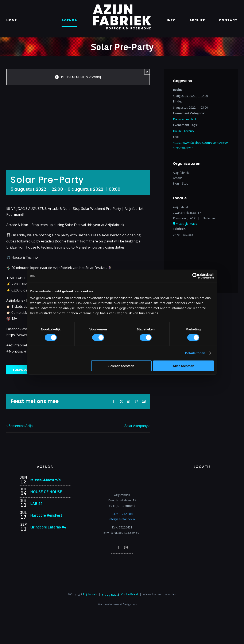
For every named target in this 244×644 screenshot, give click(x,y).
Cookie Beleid (130, 594)
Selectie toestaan (121, 366)
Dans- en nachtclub (186, 119)
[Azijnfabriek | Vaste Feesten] (202, 477)
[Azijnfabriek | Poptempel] (122, 559)
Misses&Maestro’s (45, 480)
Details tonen (195, 353)
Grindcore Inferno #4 (48, 527)
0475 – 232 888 (122, 514)
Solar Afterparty (136, 426)
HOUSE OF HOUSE (46, 492)
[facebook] (118, 547)
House (177, 131)
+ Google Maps (186, 224)
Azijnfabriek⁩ (90, 594)
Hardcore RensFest (46, 515)
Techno (189, 131)
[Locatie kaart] (201, 260)
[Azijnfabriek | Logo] (122, 6)
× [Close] (147, 72)
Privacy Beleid (110, 595)
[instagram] (126, 547)
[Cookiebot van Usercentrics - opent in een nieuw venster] (195, 276)
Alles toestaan (183, 366)
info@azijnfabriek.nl (122, 519)
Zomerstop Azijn (21, 426)
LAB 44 (36, 504)
